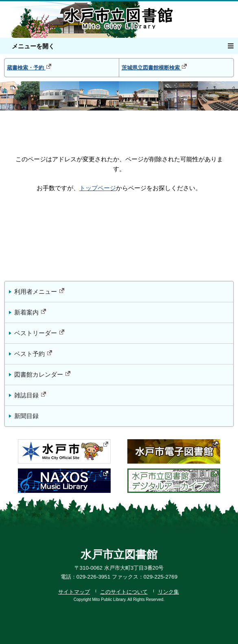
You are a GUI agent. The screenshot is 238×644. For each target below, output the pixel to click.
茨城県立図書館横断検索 (155, 67)
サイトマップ (74, 592)
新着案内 (31, 312)
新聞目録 (26, 416)
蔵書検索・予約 (29, 67)
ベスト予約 (34, 353)
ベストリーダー (40, 333)
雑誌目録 (31, 395)
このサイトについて (124, 592)
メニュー (233, 45)
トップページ (98, 188)
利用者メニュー (40, 291)
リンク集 (168, 592)
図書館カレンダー (43, 374)
